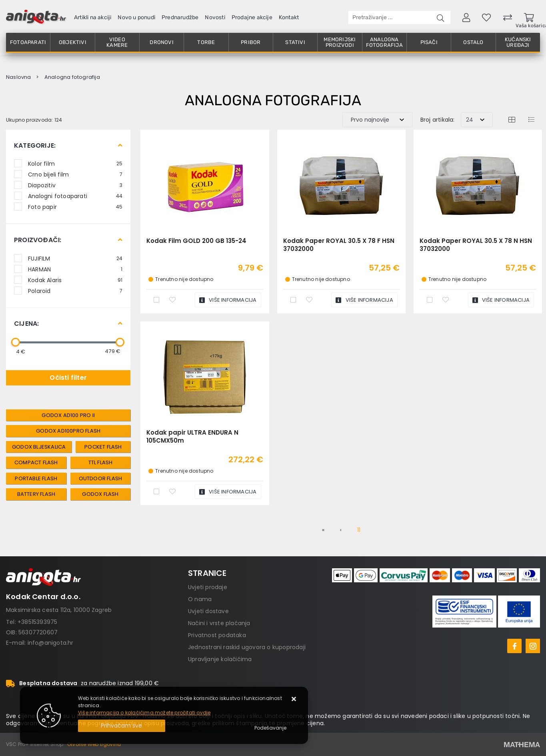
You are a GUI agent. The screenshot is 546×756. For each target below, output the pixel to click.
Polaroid (75, 291)
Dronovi (161, 42)
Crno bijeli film (75, 174)
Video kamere (117, 42)
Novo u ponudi (136, 17)
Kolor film (75, 163)
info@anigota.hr (51, 643)
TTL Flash (101, 462)
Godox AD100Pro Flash (68, 431)
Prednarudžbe (180, 17)
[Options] (270, 728)
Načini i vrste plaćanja (219, 623)
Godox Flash (100, 494)
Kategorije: (35, 145)
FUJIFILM (75, 258)
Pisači (429, 42)
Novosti (215, 17)
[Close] (122, 726)
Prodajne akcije (252, 17)
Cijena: (26, 324)
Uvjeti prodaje (208, 587)
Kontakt (289, 17)
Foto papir (75, 207)
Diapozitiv (75, 185)
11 (359, 530)
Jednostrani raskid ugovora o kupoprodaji (247, 647)
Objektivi (73, 42)
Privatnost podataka (217, 635)
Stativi (295, 42)
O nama (200, 599)
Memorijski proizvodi (340, 42)
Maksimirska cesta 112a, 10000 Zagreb (59, 610)
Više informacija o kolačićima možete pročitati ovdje (144, 713)
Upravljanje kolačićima (220, 659)
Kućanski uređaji (518, 42)
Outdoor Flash (101, 478)
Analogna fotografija (384, 42)
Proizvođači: (38, 240)
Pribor (251, 42)
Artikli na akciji (93, 17)
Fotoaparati (28, 42)
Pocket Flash (103, 447)
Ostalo (473, 42)
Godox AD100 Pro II (68, 415)
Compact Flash (36, 462)
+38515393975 (37, 622)
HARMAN (75, 269)
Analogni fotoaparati (75, 196)
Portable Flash (36, 478)
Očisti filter (68, 378)
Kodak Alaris (75, 280)
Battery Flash (36, 494)
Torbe (206, 42)
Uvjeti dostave (208, 611)
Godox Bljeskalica (39, 447)
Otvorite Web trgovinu (94, 744)
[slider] (16, 342)
